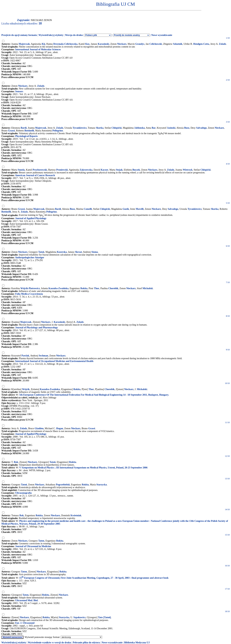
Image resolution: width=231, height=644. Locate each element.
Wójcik (26, 389)
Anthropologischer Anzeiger (30, 258)
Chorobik (113, 288)
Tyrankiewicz (80, 128)
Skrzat (78, 252)
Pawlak (25, 356)
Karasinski (103, 44)
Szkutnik (178, 44)
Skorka (100, 128)
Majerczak (24, 44)
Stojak (119, 170)
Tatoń (41, 252)
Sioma (95, 252)
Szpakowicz (79, 617)
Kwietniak (76, 515)
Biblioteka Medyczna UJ (137, 643)
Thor (97, 288)
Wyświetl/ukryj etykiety (51, 35)
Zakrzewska (86, 170)
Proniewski (62, 170)
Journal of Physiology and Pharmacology (37, 328)
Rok (16, 462)
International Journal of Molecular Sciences (38, 49)
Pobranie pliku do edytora (86, 643)
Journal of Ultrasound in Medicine (33, 546)
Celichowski (156, 44)
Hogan (60, 428)
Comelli (88, 209)
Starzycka (102, 485)
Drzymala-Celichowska (65, 44)
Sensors (19, 91)
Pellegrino (58, 131)
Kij (43, 44)
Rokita (84, 288)
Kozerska (62, 252)
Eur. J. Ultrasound (25, 623)
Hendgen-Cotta (201, 44)
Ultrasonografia (23, 493)
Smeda (21, 170)
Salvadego (201, 128)
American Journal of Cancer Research (35, 175)
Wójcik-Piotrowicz (30, 288)
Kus (87, 44)
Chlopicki (117, 128)
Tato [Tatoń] (104, 617)
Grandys (140, 44)
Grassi (12, 131)
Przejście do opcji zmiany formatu (19, 35)
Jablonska (140, 128)
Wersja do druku (74, 35)
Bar (154, 128)
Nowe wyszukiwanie (162, 35)
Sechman (43, 356)
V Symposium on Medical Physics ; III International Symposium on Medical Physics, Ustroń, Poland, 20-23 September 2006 (83, 468)
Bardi (24, 128)
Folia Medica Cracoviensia (29, 294)
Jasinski (171, 128)
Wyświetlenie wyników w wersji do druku (50, 643)
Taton (41, 541)
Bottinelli (29, 131)
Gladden (39, 428)
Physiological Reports (27, 136)
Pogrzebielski (63, 485)
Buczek (136, 170)
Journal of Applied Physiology (31, 218)
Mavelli (140, 209)
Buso (187, 128)
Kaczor (105, 170)
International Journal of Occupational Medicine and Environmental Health (54, 361)
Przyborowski (40, 170)
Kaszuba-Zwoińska (59, 288)
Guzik (126, 209)
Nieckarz (122, 44)
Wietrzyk (188, 170)
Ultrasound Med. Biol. (27, 600)
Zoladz (222, 44)
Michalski (148, 288)
